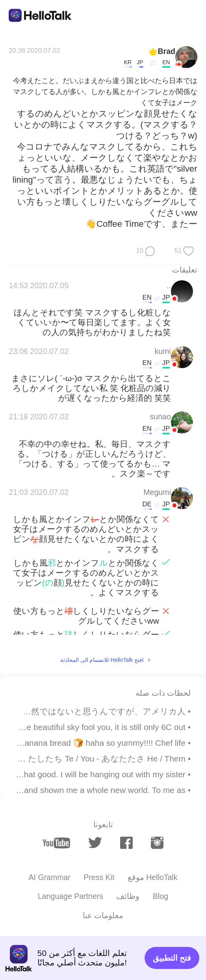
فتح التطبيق (172, 958)
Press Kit (99, 877)
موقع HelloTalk (153, 877)
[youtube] (56, 843)
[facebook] (126, 843)
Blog (161, 896)
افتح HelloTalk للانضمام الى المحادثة (102, 660)
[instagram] (157, 843)
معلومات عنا (103, 915)
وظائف (128, 896)
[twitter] (95, 843)
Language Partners (71, 896)
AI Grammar (50, 877)
